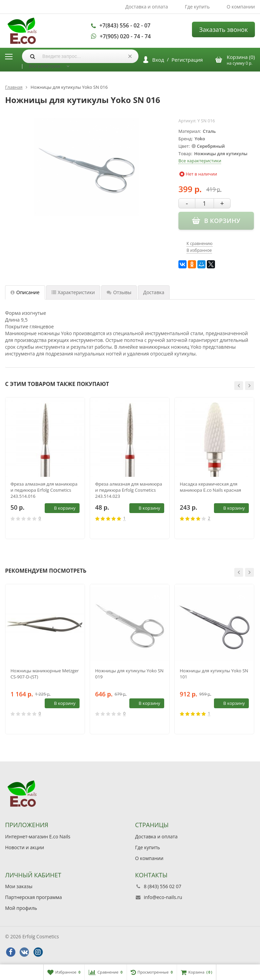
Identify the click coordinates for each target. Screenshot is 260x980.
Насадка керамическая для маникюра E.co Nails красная (210, 487)
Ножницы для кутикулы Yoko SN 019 (129, 674)
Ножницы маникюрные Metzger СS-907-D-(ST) (45, 674)
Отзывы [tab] (119, 292)
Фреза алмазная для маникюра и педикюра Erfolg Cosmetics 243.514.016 (44, 490)
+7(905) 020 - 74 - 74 (125, 36)
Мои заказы (19, 886)
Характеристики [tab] (73, 292)
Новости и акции (25, 847)
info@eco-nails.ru (163, 897)
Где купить (197, 7)
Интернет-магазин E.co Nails (38, 836)
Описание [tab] (25, 292)
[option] (45, 468)
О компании (241, 7)
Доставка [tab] (154, 292)
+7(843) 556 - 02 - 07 (125, 25)
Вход (158, 60)
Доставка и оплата (147, 7)
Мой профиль (21, 908)
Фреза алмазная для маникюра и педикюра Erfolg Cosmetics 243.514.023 (129, 490)
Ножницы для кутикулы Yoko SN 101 (214, 674)
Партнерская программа (34, 897)
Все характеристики (200, 161)
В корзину (61, 508)
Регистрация (187, 60)
